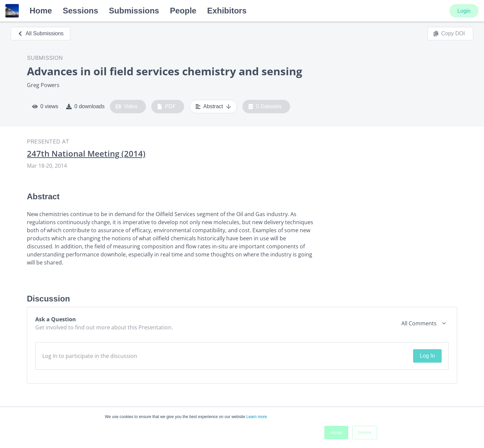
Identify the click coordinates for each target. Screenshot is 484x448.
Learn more (257, 417)
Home (41, 11)
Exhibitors (227, 11)
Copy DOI (449, 34)
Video (127, 107)
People (183, 11)
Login (464, 11)
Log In (427, 356)
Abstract (213, 107)
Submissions (134, 11)
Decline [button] (365, 433)
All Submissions (41, 33)
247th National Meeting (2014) (86, 154)
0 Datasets (265, 107)
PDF (166, 107)
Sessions (80, 11)
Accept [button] (336, 433)
